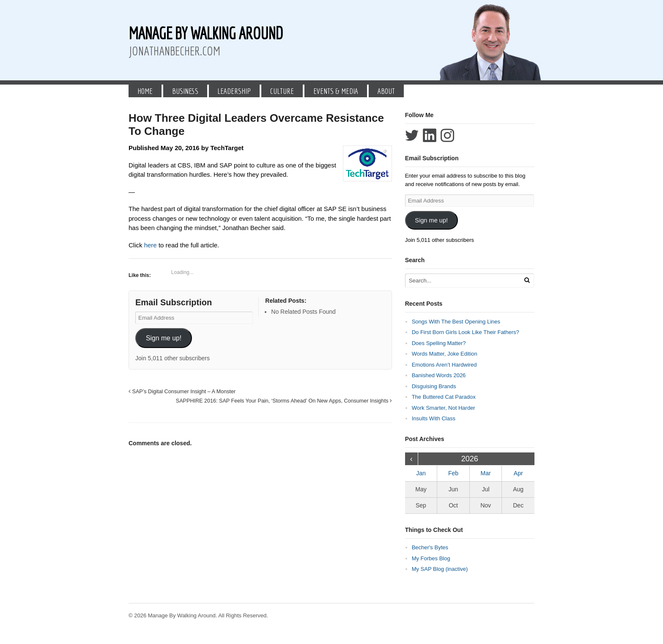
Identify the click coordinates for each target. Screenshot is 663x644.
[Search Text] (463, 281)
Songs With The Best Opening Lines (456, 322)
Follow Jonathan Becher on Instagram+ (447, 135)
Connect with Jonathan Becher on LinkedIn (430, 135)
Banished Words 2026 (439, 375)
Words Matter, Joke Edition (445, 354)
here (151, 245)
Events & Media (336, 91)
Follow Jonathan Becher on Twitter (412, 135)
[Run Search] (527, 280)
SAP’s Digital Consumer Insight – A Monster (182, 392)
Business (185, 91)
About (386, 91)
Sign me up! (164, 338)
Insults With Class (434, 418)
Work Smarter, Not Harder (444, 408)
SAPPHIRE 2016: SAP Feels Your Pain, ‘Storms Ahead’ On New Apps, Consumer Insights (284, 401)
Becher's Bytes (430, 547)
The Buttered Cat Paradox (444, 397)
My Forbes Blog (431, 558)
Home (145, 91)
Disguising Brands (434, 386)
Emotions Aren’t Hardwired (444, 365)
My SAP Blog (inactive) (440, 569)
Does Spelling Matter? (439, 343)
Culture (282, 91)
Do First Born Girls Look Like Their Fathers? (466, 332)
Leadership (234, 91)
